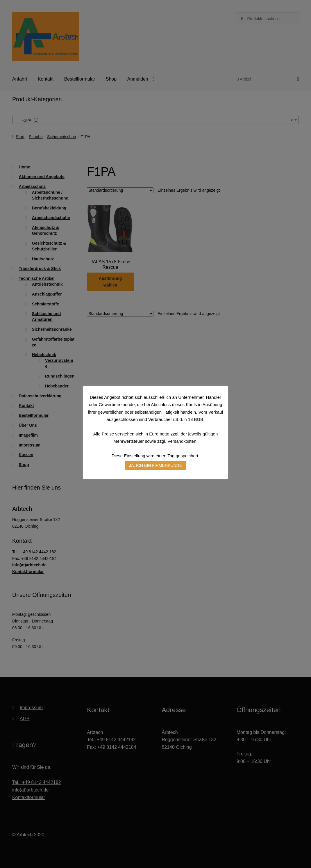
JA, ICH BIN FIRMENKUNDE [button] (155, 465)
